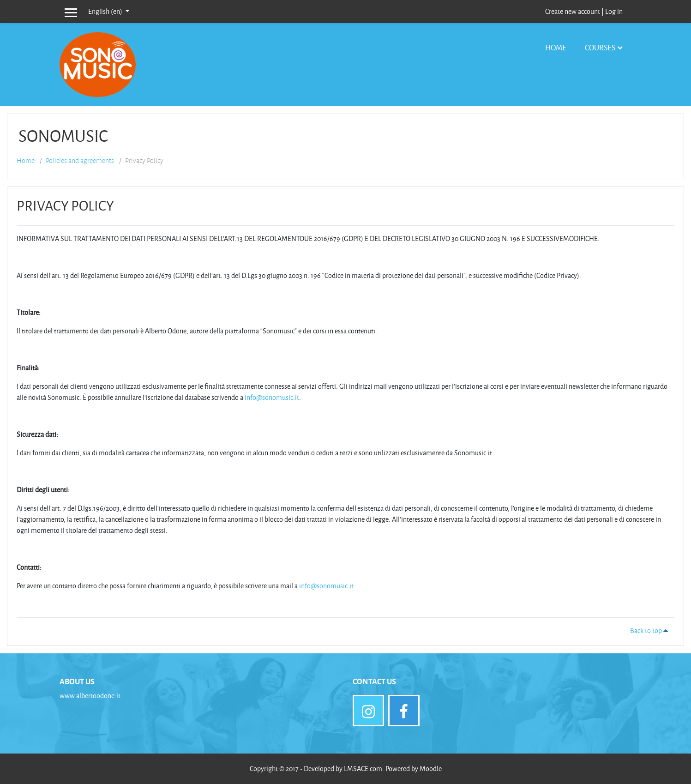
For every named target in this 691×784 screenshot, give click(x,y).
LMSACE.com (363, 769)
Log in (614, 11)
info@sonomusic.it (272, 397)
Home (556, 47)
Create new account (573, 11)
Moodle (431, 769)
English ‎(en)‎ (106, 11)
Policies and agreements (80, 161)
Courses (600, 47)
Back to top (650, 630)
